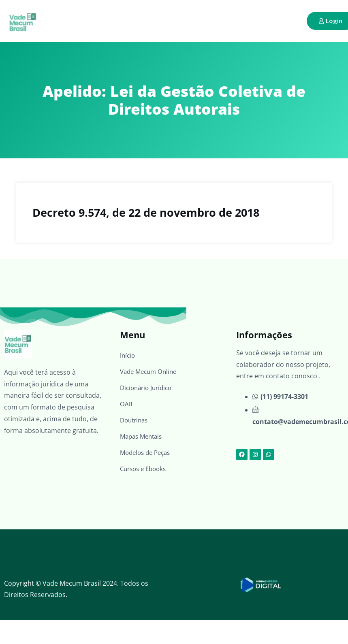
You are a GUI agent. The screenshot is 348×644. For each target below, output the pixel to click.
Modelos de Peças (147, 452)
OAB (126, 404)
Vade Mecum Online (151, 371)
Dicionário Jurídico (148, 388)
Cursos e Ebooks (145, 469)
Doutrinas (135, 420)
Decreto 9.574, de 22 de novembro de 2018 (146, 212)
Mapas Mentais (143, 436)
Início (128, 355)
